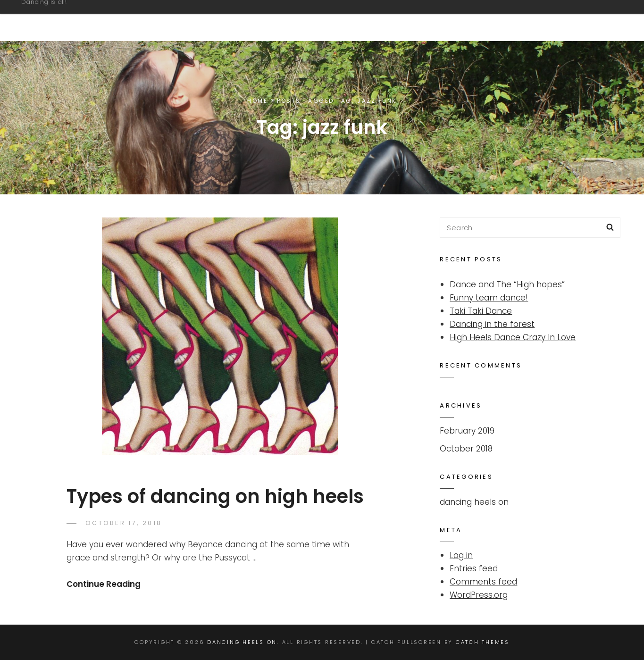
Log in (461, 555)
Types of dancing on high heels (215, 496)
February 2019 (467, 431)
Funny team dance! (489, 298)
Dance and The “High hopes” (507, 284)
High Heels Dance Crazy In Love (513, 337)
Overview (576, 20)
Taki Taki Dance (481, 311)
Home (257, 101)
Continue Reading (104, 584)
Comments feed (483, 582)
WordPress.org (479, 595)
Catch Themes (483, 642)
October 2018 (466, 449)
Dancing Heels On (83, 16)
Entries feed (474, 568)
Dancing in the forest (492, 324)
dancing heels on (474, 502)
